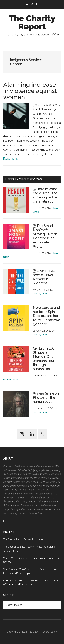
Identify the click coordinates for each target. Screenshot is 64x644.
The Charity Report (32, 22)
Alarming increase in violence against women (30, 91)
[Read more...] (11, 159)
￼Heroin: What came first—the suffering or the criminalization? (45, 195)
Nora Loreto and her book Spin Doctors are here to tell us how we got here (47, 316)
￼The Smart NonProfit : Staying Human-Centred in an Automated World (46, 236)
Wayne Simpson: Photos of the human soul (46, 397)
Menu (35, 4)
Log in (54, 632)
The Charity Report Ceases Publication (24, 539)
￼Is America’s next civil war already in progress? (44, 277)
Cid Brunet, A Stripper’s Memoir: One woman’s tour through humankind (44, 359)
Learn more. (10, 521)
